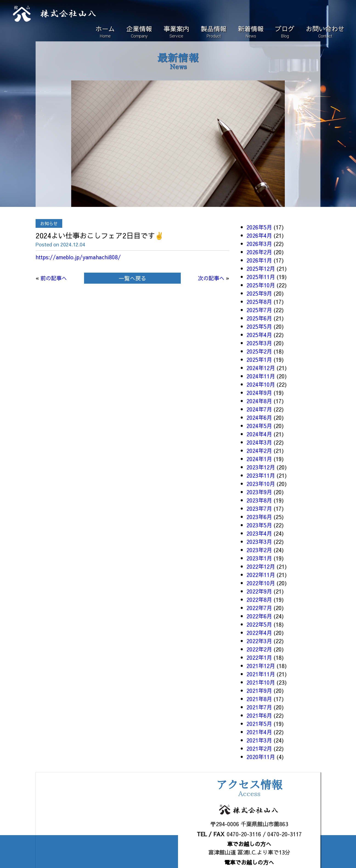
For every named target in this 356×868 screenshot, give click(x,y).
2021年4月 (259, 732)
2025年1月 (259, 360)
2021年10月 (261, 682)
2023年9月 (259, 492)
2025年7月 (259, 310)
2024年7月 (259, 409)
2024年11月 (261, 376)
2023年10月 (261, 484)
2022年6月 (259, 616)
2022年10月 (261, 583)
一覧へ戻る (133, 278)
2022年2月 (259, 649)
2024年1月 (259, 459)
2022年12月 (261, 566)
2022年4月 (259, 633)
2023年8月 (259, 500)
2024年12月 (261, 368)
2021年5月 (259, 724)
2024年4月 (259, 434)
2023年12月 (261, 467)
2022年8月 (259, 600)
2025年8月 (259, 302)
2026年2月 (259, 252)
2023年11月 (261, 475)
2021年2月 (259, 748)
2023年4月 (259, 533)
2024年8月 (259, 401)
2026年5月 (259, 227)
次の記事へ (211, 278)
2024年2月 (259, 451)
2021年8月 (259, 699)
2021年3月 (259, 740)
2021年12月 (261, 666)
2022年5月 (259, 624)
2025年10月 (261, 285)
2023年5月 (259, 525)
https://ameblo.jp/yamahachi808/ (79, 257)
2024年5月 (259, 426)
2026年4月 (259, 235)
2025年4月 (259, 335)
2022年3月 (259, 641)
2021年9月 (259, 691)
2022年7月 (259, 608)
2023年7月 (259, 508)
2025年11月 (261, 277)
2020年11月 (261, 757)
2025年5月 (259, 326)
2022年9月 (259, 591)
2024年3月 (259, 442)
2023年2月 (259, 550)
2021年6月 (259, 715)
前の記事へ (54, 278)
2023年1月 (259, 558)
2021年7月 (259, 707)
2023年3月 (259, 542)
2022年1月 (259, 657)
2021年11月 (261, 674)
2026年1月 (259, 260)
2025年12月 (261, 268)
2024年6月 (259, 417)
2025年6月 (259, 318)
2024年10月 (261, 384)
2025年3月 (259, 343)
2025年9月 (259, 293)
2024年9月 (259, 393)
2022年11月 (261, 575)
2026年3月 (259, 244)
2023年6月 (259, 517)
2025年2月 (259, 351)
